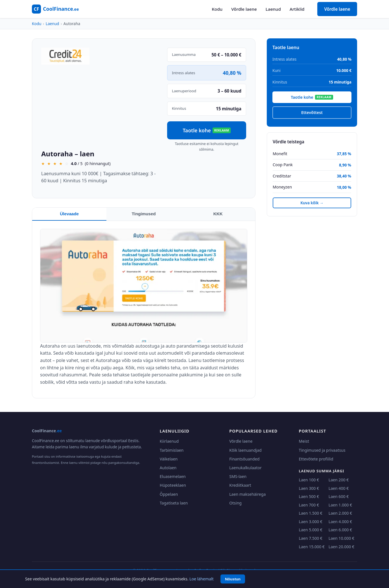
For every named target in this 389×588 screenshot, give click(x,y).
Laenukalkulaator (245, 468)
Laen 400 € (339, 488)
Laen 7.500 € (311, 538)
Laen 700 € (309, 505)
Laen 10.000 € (341, 538)
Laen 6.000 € (340, 530)
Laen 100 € (309, 480)
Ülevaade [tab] (69, 214)
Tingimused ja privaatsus (322, 450)
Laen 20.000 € (341, 547)
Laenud (273, 9)
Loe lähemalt (201, 579)
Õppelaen (169, 494)
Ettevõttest (312, 112)
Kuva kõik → (312, 203)
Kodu (217, 9)
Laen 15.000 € (312, 547)
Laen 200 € (339, 480)
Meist (304, 441)
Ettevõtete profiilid (316, 459)
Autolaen (168, 468)
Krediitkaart (240, 485)
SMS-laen (238, 476)
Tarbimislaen (172, 450)
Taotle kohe (206, 130)
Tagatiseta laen (174, 503)
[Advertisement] (100, 107)
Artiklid (297, 9)
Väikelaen (169, 459)
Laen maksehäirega (247, 494)
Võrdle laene (244, 9)
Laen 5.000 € (311, 530)
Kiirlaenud (169, 441)
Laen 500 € (309, 496)
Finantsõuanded (244, 459)
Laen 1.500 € (311, 513)
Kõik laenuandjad (245, 450)
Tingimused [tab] (144, 214)
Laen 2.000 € (340, 513)
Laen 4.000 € (340, 522)
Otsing (235, 503)
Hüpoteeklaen (173, 485)
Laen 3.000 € (311, 522)
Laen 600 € (339, 496)
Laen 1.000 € (340, 505)
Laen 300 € (309, 488)
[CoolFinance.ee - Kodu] (55, 9)
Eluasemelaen (173, 476)
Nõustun (233, 579)
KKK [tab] (218, 214)
